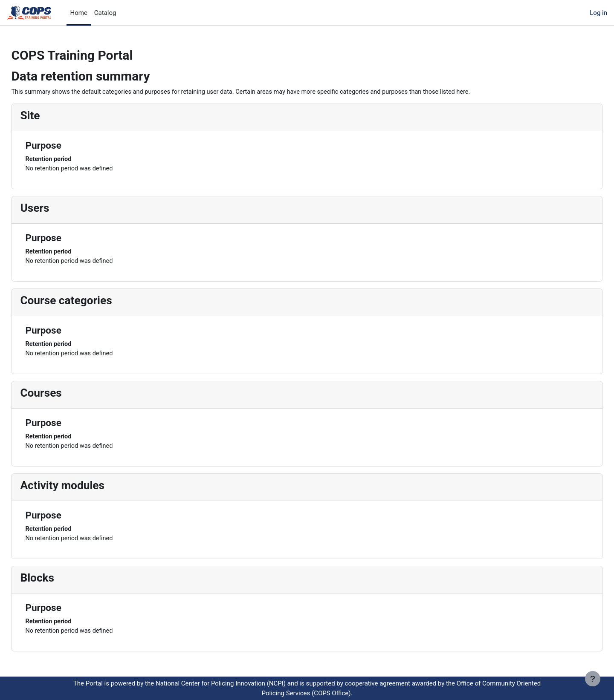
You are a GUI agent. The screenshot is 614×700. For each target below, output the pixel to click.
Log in (598, 13)
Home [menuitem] (78, 13)
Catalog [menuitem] (105, 13)
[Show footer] (593, 679)
